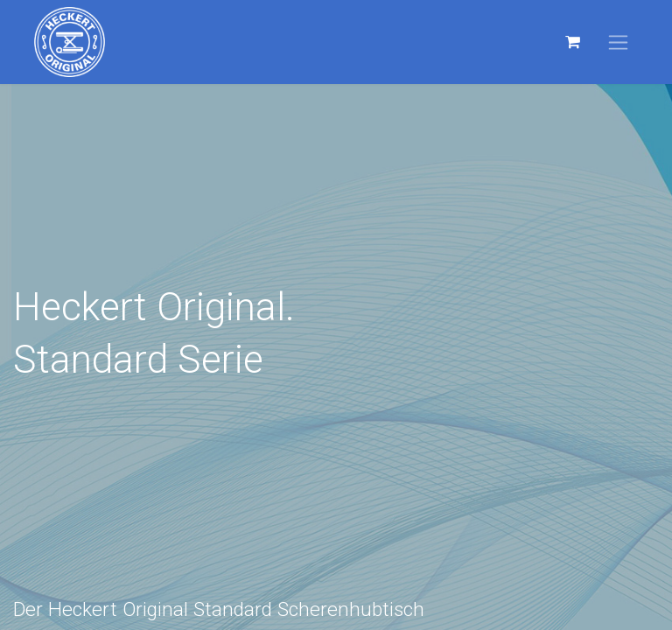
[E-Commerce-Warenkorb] (572, 42)
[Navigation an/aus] (618, 42)
